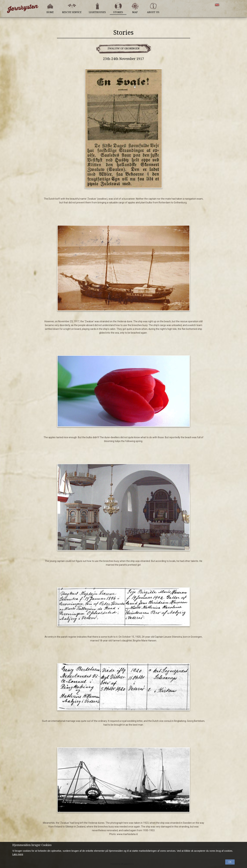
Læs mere (18, 854)
